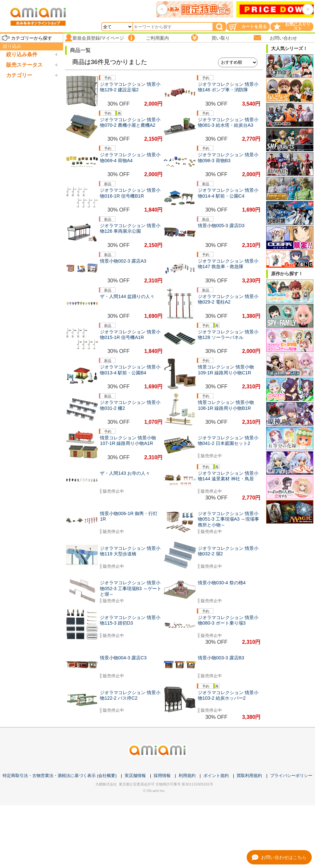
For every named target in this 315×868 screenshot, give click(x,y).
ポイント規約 (216, 776)
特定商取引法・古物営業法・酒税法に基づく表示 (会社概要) (60, 776)
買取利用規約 (249, 776)
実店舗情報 (135, 776)
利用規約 (187, 776)
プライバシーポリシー (291, 776)
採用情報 (162, 776)
